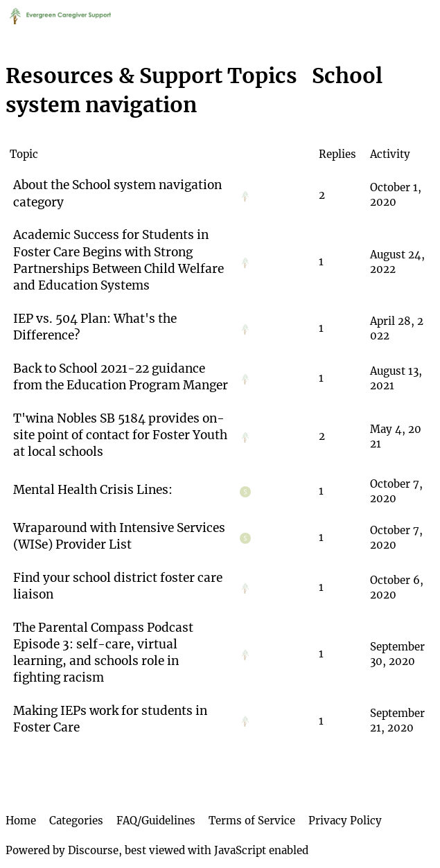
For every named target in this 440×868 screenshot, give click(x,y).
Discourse (93, 850)
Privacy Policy (345, 821)
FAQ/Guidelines (156, 821)
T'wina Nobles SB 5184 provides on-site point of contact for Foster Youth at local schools (120, 435)
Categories (76, 821)
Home (21, 821)
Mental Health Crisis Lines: (93, 490)
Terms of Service (252, 821)
